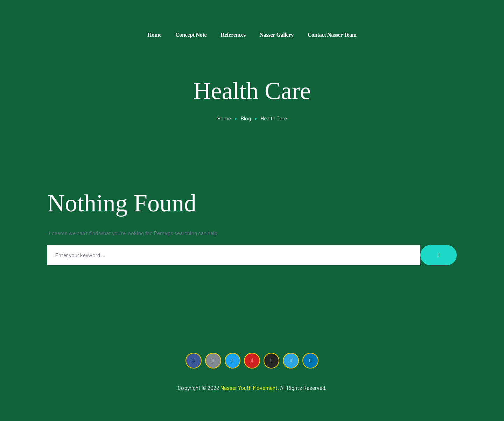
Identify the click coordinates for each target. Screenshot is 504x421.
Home (154, 35)
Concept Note (191, 35)
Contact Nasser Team (332, 35)
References (233, 35)
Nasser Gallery (277, 35)
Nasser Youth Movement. (250, 388)
